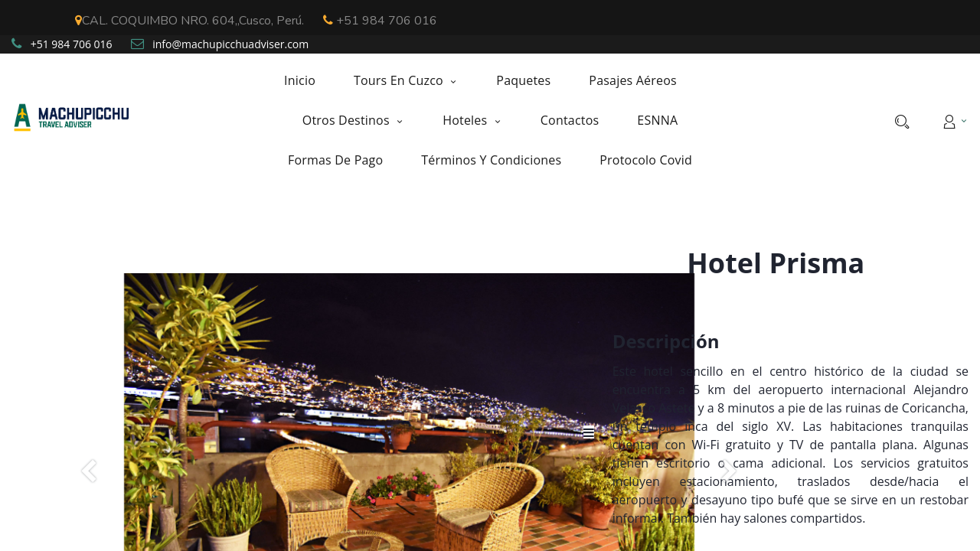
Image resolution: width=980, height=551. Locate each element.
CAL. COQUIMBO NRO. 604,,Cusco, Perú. (189, 21)
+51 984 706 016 (380, 21)
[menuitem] (309, 81)
